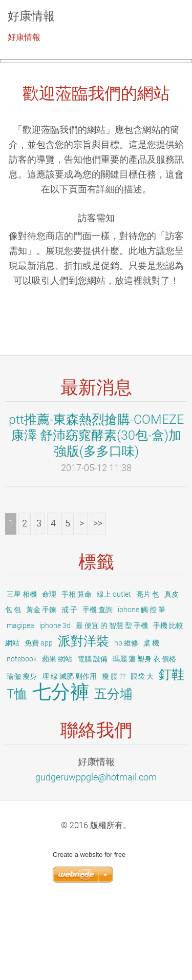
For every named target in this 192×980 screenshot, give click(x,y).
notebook (22, 734)
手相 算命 (77, 670)
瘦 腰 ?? (114, 752)
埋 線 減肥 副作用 (69, 752)
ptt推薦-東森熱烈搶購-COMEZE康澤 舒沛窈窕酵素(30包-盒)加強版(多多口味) (96, 511)
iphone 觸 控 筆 (142, 685)
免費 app (39, 718)
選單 (164, 23)
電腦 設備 (92, 734)
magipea (20, 701)
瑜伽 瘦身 (22, 752)
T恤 (17, 769)
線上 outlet (114, 670)
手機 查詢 (98, 685)
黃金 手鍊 (41, 685)
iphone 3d (55, 701)
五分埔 (113, 769)
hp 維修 (126, 718)
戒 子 (69, 685)
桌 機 (151, 718)
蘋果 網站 (57, 734)
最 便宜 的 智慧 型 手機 (112, 701)
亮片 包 (148, 670)
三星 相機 (22, 670)
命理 (49, 670)
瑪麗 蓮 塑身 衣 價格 (144, 734)
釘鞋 (172, 750)
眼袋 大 (142, 752)
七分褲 (61, 767)
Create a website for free (89, 930)
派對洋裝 (83, 717)
